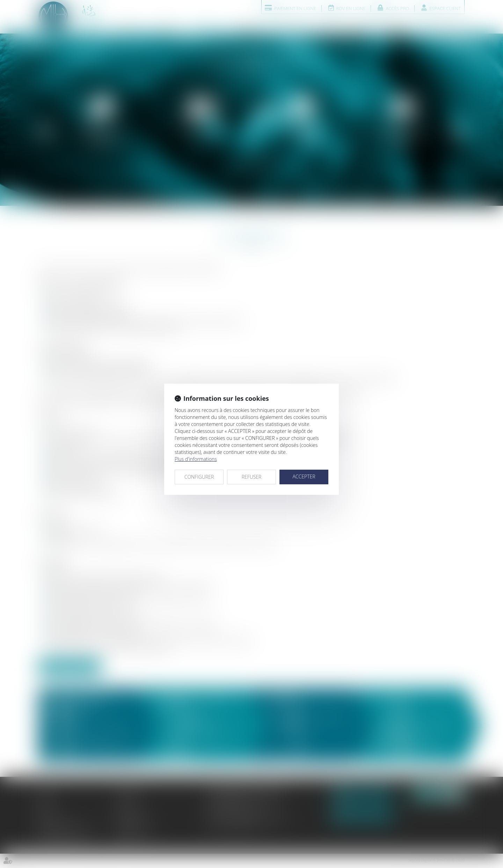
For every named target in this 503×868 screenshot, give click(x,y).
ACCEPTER (304, 476)
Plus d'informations (196, 459)
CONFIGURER (199, 477)
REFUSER (252, 477)
